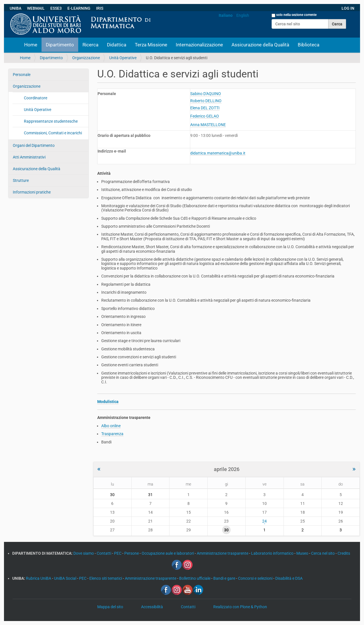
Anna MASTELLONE (208, 125)
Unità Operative (123, 58)
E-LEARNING (79, 8)
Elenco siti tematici (106, 578)
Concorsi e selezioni (256, 578)
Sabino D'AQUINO (206, 94)
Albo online (111, 426)
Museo (303, 553)
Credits (344, 553)
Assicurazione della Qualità (260, 45)
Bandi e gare (225, 578)
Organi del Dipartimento (34, 145)
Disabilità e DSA (289, 578)
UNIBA (15, 8)
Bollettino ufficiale (195, 578)
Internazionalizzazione (199, 45)
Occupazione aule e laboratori (168, 553)
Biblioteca (309, 45)
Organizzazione (86, 58)
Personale (22, 75)
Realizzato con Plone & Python (240, 607)
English (243, 15)
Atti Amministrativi (29, 157)
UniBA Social (65, 578)
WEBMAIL (36, 8)
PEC (118, 553)
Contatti (104, 553)
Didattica (117, 45)
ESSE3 (56, 8)
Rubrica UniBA (39, 578)
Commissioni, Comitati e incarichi (53, 133)
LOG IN (348, 8)
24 (264, 521)
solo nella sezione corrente (296, 15)
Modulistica (108, 402)
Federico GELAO (205, 116)
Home (31, 45)
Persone (132, 553)
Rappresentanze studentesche (51, 121)
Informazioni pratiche (32, 192)
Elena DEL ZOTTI (205, 108)
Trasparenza (112, 434)
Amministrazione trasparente (223, 553)
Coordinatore (36, 98)
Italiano (226, 15)
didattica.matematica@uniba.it (218, 153)
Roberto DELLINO (206, 101)
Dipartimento (60, 45)
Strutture (21, 180)
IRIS (100, 8)
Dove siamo (84, 553)
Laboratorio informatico (273, 553)
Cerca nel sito (323, 553)
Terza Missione (151, 45)
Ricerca (90, 45)
